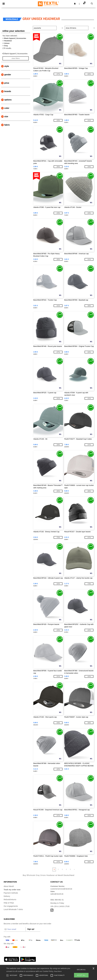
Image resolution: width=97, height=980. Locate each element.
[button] (75, 4)
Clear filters (16, 58)
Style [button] (7, 66)
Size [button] (6, 116)
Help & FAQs (9, 903)
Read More (58, 971)
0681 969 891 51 (57, 900)
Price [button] (7, 83)
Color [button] (7, 108)
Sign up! (31, 929)
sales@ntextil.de (57, 894)
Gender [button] (8, 75)
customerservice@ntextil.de (61, 889)
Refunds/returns (10, 900)
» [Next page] (74, 869)
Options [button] (8, 100)
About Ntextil (9, 886)
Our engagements (11, 906)
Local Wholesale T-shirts (13, 909)
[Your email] (15, 929)
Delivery (7, 896)
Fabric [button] (7, 125)
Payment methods (11, 893)
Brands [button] (8, 91)
